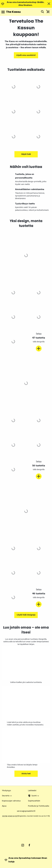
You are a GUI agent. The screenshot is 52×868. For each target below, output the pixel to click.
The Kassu (13, 12)
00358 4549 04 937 (26, 816)
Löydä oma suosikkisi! (26, 55)
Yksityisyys (6, 791)
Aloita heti (26, 774)
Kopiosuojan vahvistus (11, 801)
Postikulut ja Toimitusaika (39, 806)
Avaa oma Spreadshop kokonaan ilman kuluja (26, 860)
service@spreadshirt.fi (26, 811)
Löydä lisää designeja (26, 615)
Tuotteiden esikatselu (26, 70)
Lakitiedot (32, 791)
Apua (4, 806)
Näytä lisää (26, 154)
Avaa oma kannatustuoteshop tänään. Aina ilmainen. (26, 4)
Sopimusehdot (34, 801)
